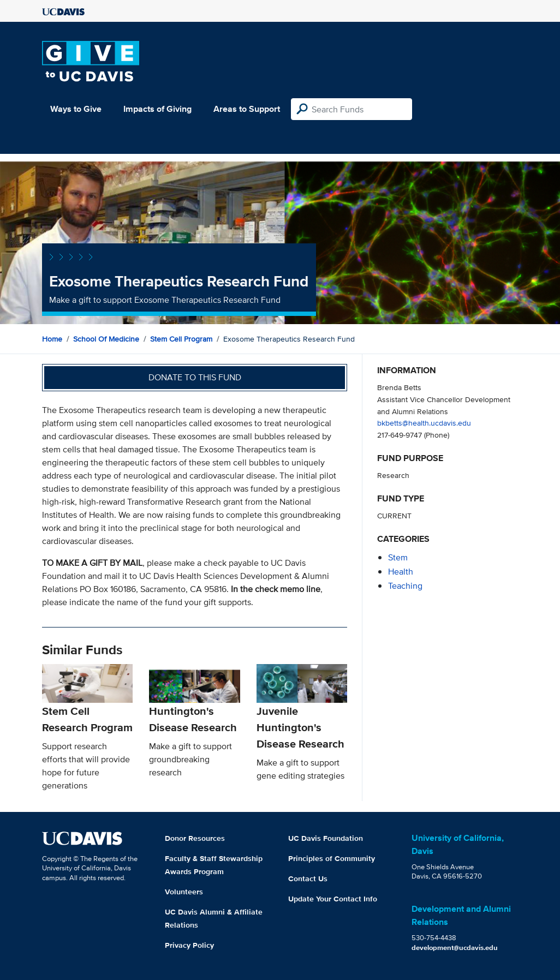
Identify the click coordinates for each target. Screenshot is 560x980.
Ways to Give (76, 109)
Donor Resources (195, 838)
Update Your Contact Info (333, 899)
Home (52, 339)
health (401, 572)
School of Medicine (106, 339)
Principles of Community (332, 858)
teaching (405, 586)
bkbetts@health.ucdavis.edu (424, 423)
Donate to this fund (195, 377)
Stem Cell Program (181, 339)
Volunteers (184, 892)
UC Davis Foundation (326, 838)
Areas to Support (247, 109)
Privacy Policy (189, 945)
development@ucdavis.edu (455, 948)
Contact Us (308, 879)
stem (398, 557)
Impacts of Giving (157, 109)
